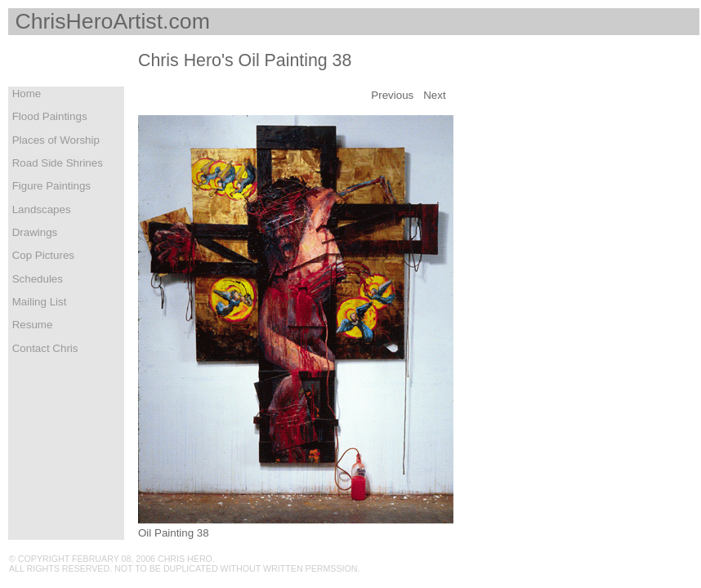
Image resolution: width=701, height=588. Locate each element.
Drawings (33, 232)
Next (434, 95)
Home (25, 94)
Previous (392, 95)
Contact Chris (43, 348)
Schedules (36, 279)
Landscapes (40, 209)
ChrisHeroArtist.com (109, 21)
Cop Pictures (42, 255)
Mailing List (38, 302)
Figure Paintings (50, 186)
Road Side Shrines (56, 163)
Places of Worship (54, 140)
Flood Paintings (48, 116)
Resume (31, 325)
